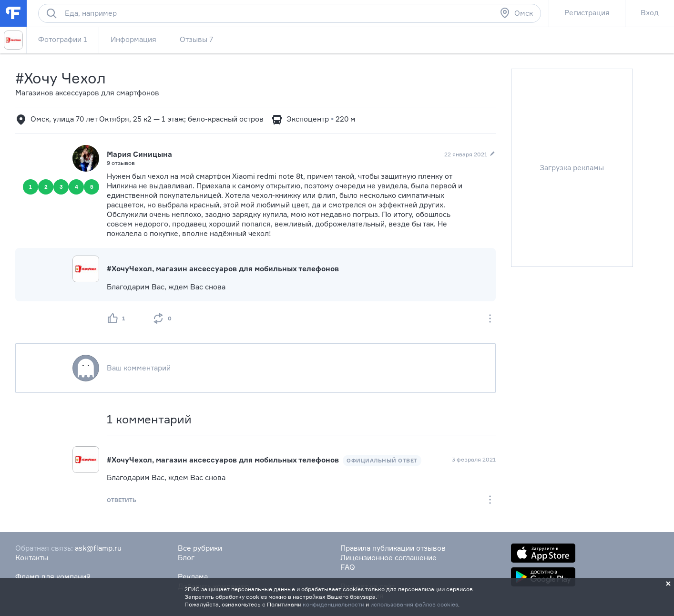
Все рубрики (200, 548)
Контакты (32, 558)
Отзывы (196, 39)
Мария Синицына (139, 154)
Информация (133, 39)
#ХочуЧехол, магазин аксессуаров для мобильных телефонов (223, 269)
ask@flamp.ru (98, 548)
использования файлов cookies (414, 604)
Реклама (193, 577)
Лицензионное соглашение (388, 558)
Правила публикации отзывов (393, 548)
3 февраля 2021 (474, 459)
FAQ (348, 567)
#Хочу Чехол (61, 78)
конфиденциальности (333, 604)
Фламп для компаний (53, 577)
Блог (186, 558)
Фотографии (63, 39)
